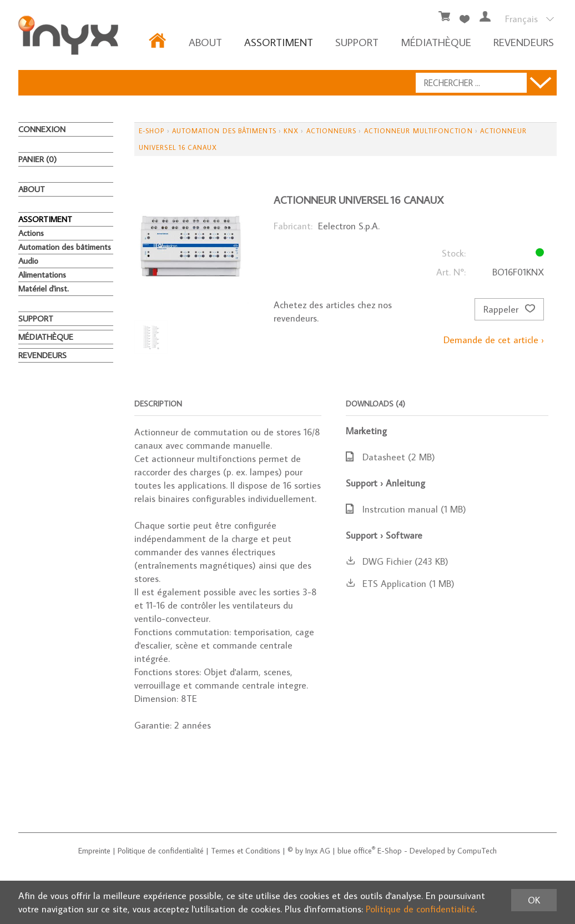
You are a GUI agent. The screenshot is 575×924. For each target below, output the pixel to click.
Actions (31, 233)
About (205, 42)
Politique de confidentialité (161, 851)
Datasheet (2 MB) (390, 457)
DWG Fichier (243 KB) (397, 561)
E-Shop (152, 131)
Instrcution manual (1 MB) (406, 509)
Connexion (42, 129)
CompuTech (477, 851)
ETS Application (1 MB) (400, 584)
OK (534, 900)
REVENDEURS (524, 42)
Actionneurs (332, 131)
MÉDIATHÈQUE (436, 42)
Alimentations (42, 275)
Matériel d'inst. (44, 288)
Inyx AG (318, 851)
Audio (28, 261)
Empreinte (94, 851)
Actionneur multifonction (418, 131)
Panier (37, 159)
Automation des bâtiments (65, 247)
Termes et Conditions (246, 851)
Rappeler (509, 309)
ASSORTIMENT (279, 42)
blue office (356, 851)
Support (357, 42)
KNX (291, 131)
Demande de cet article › (494, 340)
